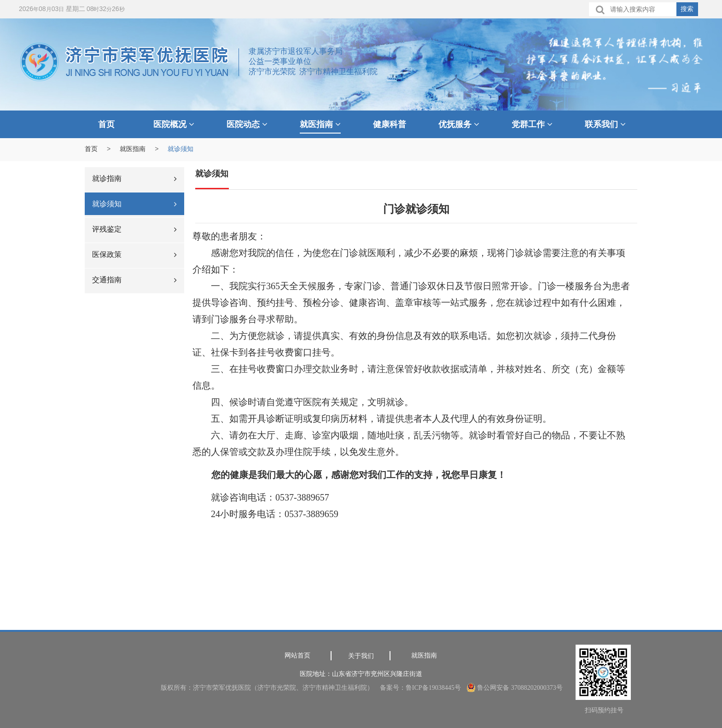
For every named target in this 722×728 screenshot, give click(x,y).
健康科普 (390, 124)
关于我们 (361, 656)
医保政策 (134, 254)
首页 (106, 124)
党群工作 (532, 124)
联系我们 (605, 124)
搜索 (687, 9)
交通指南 (134, 280)
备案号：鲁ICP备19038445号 (420, 688)
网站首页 (297, 655)
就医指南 (320, 124)
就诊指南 (134, 178)
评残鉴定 (134, 229)
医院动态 (247, 124)
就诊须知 (134, 204)
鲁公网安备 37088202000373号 (515, 688)
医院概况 (174, 124)
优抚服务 (459, 124)
